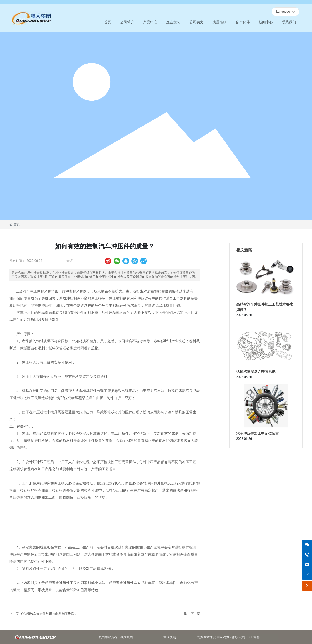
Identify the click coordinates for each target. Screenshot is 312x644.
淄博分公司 (238, 637)
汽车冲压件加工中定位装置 (258, 433)
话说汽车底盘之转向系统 (256, 372)
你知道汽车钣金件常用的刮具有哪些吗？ (49, 614)
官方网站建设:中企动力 (213, 637)
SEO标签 (254, 637)
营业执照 (170, 637)
